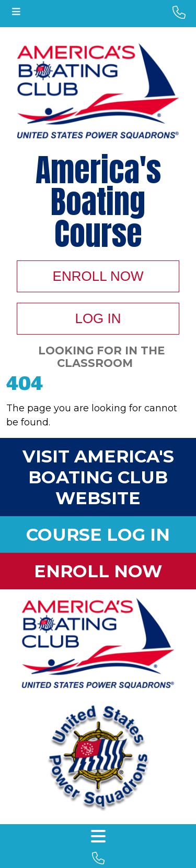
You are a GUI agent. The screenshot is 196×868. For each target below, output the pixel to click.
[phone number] (179, 13)
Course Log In (98, 534)
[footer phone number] (98, 859)
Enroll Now (98, 276)
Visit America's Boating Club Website (98, 477)
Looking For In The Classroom (101, 357)
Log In (98, 318)
